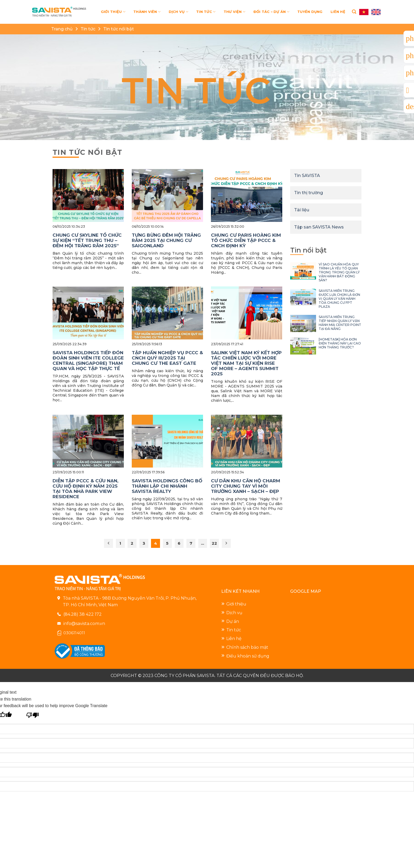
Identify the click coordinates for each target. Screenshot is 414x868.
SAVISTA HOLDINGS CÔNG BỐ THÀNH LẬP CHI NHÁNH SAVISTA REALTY (167, 486)
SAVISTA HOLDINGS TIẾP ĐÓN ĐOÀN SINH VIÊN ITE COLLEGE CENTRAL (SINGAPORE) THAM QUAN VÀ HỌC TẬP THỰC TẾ (88, 361)
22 (214, 543)
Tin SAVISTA (307, 176)
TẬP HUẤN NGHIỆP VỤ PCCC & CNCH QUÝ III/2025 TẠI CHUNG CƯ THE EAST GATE (167, 358)
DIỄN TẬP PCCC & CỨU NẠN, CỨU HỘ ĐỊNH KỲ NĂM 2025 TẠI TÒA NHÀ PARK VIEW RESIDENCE (85, 489)
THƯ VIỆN (235, 12)
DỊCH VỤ (178, 12)
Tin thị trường (309, 193)
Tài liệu (302, 210)
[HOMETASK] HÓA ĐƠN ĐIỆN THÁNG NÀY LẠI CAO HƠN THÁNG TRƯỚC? (340, 343)
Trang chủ (62, 29)
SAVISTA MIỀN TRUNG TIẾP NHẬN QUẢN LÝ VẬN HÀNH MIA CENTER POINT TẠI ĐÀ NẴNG (340, 323)
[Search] (354, 12)
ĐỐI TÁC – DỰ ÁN (271, 12)
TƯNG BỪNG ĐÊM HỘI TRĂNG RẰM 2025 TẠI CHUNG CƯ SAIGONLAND (166, 240)
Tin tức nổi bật (119, 29)
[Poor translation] (33, 714)
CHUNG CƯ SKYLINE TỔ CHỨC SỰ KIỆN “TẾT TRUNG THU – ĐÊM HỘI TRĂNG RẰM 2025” (87, 240)
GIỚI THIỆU (113, 12)
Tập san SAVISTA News (319, 227)
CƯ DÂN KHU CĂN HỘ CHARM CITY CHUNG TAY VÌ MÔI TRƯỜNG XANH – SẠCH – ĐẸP (246, 486)
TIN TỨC (206, 12)
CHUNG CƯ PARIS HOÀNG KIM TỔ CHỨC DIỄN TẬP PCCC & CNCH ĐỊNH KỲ (246, 240)
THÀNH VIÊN (147, 12)
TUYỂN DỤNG (310, 12)
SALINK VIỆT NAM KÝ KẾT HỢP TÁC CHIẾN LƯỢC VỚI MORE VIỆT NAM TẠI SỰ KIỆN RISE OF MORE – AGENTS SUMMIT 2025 (246, 363)
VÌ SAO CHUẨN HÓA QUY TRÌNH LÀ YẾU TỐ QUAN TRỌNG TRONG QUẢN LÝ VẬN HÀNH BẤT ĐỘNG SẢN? (339, 272)
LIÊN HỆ (338, 12)
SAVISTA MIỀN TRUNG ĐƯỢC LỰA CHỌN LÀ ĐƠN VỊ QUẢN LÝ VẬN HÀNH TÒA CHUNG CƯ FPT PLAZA (339, 299)
